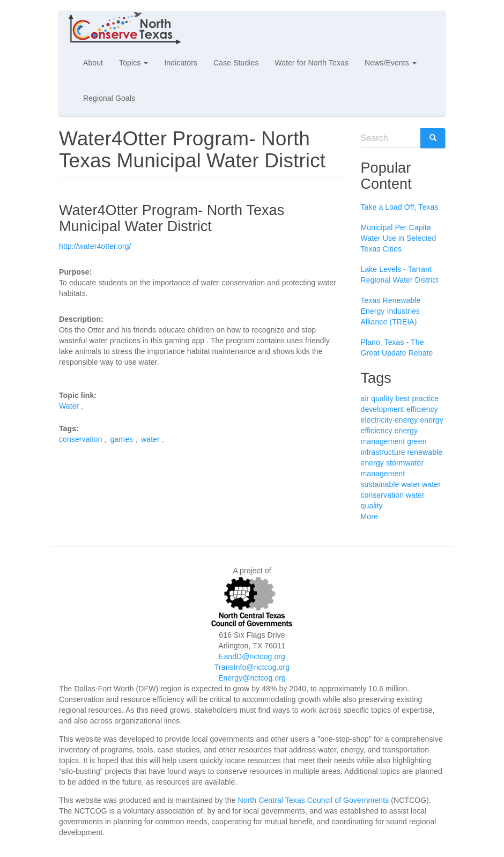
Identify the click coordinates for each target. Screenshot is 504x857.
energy (406, 420)
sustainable (380, 484)
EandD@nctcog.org (252, 656)
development (383, 409)
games (122, 439)
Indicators (181, 63)
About (93, 63)
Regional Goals (109, 98)
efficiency (422, 409)
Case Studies (236, 63)
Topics (134, 63)
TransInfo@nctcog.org (252, 667)
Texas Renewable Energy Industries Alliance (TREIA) (391, 311)
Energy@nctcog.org (252, 678)
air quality (377, 398)
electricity (377, 420)
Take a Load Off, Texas (400, 207)
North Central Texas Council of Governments (314, 800)
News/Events (391, 63)
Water (69, 406)
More (369, 516)
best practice (417, 398)
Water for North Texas (312, 63)
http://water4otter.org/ (95, 246)
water (150, 439)
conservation (81, 439)
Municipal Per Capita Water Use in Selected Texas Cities (399, 238)
